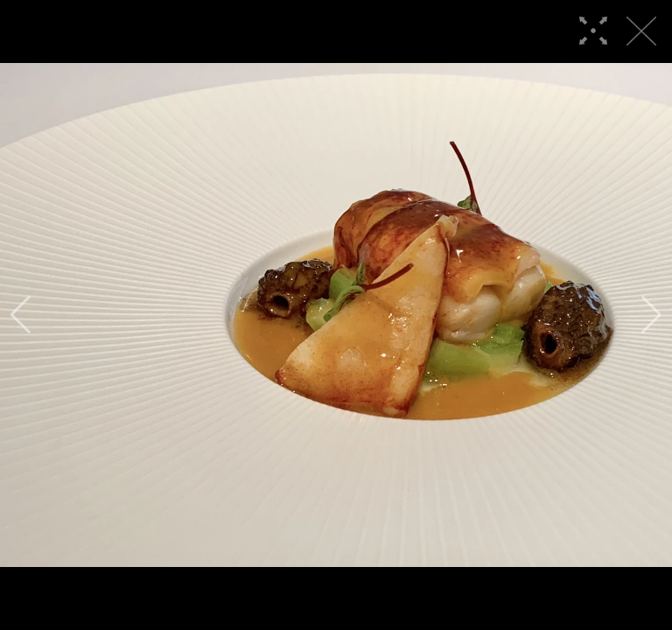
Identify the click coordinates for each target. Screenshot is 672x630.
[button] (21, 315)
